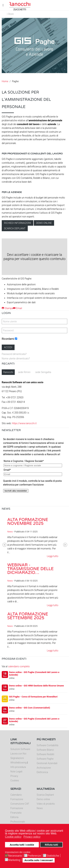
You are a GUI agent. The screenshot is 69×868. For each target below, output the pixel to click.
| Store (10, 14)
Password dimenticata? (14, 354)
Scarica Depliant (45, 795)
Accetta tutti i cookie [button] (22, 845)
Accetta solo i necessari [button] (39, 860)
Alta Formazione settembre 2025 (28, 616)
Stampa (7, 308)
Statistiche (53, 856)
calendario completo (19, 666)
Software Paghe (45, 759)
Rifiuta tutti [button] (51, 845)
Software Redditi (46, 754)
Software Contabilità (48, 745)
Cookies (15, 780)
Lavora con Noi (18, 754)
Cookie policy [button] (13, 837)
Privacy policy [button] (32, 837)
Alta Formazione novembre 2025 (28, 522)
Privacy (14, 776)
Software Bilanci (45, 750)
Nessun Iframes (34, 470)
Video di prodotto (46, 804)
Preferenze (34, 856)
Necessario (15, 856)
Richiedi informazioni (18, 223)
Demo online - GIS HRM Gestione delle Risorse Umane (36, 686)
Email (18, 308)
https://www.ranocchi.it (24, 423)
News (10, 532)
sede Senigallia (43, 372)
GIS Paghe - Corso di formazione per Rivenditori (33, 697)
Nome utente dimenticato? (16, 359)
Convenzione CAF (20, 804)
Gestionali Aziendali (47, 763)
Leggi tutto (53, 556)
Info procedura (18, 767)
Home (5, 81)
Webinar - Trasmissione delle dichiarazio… (30, 569)
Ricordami (8, 339)
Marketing (14, 860)
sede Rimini (24, 372)
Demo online (44, 223)
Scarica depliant (15, 228)
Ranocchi (8, 372)
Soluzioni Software (20, 749)
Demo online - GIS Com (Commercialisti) (30, 708)
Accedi (8, 347)
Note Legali (16, 772)
